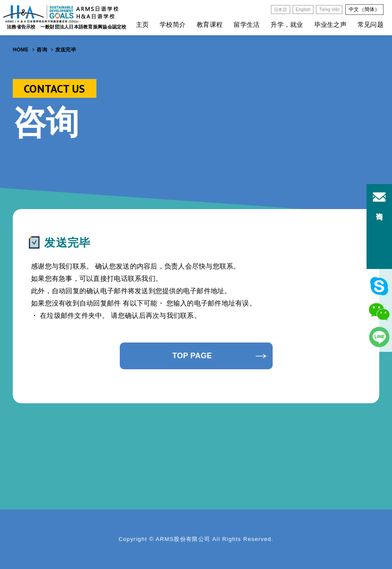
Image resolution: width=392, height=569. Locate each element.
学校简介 (173, 24)
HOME (21, 50)
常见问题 (371, 24)
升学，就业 (287, 24)
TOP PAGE (192, 356)
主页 (142, 24)
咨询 (42, 50)
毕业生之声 (330, 24)
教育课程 (210, 24)
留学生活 (247, 24)
